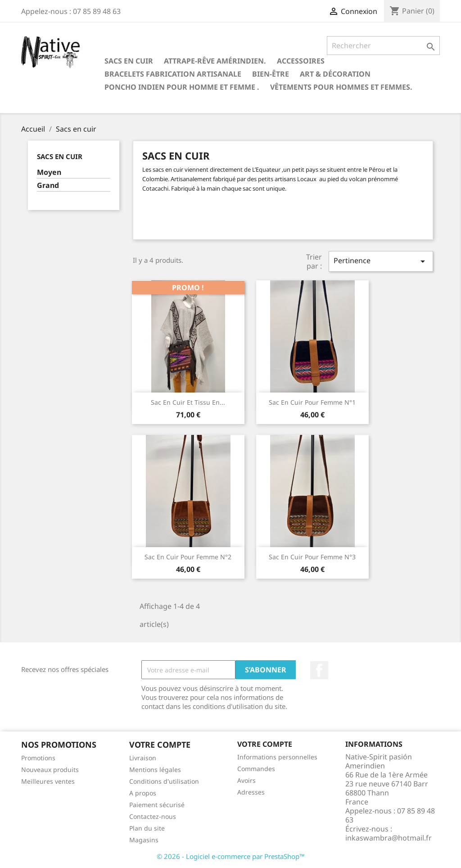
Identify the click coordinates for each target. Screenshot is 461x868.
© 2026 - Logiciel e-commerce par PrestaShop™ (231, 856)
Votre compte (265, 744)
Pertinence (381, 261)
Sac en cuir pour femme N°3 (312, 557)
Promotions (38, 758)
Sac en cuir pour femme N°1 (312, 402)
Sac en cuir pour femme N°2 (188, 557)
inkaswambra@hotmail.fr (389, 838)
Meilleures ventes (48, 781)
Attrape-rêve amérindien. (215, 61)
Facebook (319, 670)
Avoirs (246, 780)
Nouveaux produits (50, 770)
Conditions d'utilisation (164, 781)
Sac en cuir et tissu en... (188, 402)
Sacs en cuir (129, 61)
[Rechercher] (383, 46)
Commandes (256, 769)
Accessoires (301, 61)
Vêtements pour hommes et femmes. (341, 87)
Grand (48, 185)
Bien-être (271, 74)
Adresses (251, 792)
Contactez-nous (153, 816)
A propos (143, 793)
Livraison (143, 758)
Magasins (144, 840)
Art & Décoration (335, 74)
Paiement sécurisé (157, 805)
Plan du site (147, 828)
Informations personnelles (277, 757)
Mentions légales (155, 770)
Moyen (49, 172)
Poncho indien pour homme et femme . (182, 87)
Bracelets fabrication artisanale (173, 74)
